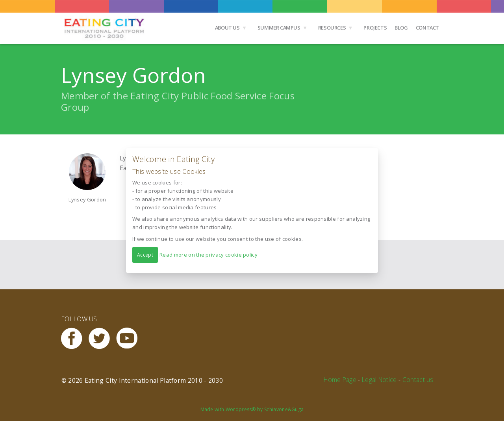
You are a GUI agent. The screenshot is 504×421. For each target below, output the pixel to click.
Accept (145, 255)
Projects (375, 28)
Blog (401, 28)
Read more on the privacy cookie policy (208, 255)
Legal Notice (379, 380)
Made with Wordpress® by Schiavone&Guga (252, 409)
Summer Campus (279, 28)
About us (227, 28)
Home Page (340, 380)
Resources (332, 28)
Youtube (130, 338)
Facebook (75, 338)
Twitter (102, 338)
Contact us (418, 380)
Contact (427, 28)
